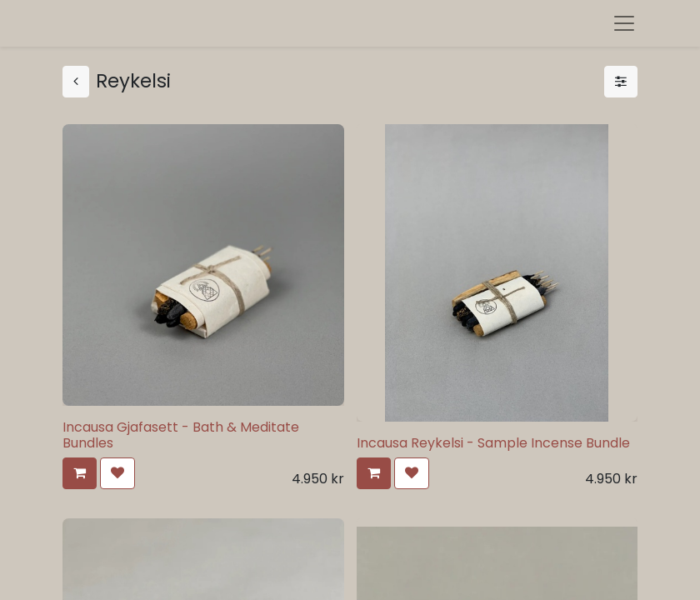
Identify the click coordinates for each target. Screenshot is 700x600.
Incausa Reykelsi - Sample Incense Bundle (493, 443)
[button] (80, 473)
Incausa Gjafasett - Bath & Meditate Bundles (181, 435)
